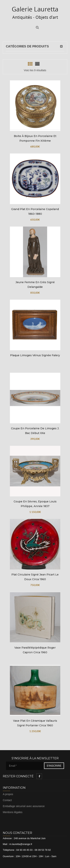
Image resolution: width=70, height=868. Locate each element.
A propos (8, 794)
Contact (7, 800)
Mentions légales (13, 812)
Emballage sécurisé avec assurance (24, 806)
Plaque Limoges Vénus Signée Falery (35, 355)
